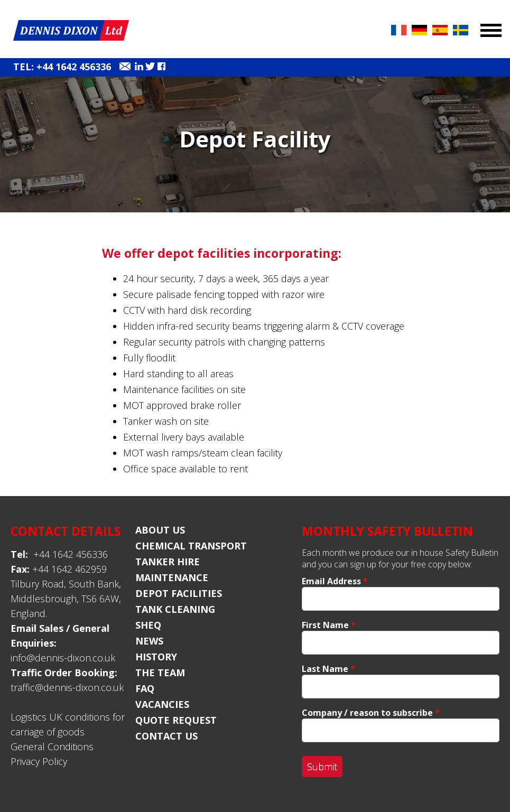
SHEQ (148, 625)
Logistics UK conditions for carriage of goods (68, 724)
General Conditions (52, 746)
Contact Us (166, 736)
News (149, 641)
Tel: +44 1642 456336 (62, 67)
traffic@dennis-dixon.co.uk (67, 687)
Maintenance (172, 577)
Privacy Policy (39, 761)
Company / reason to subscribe (371, 713)
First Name (329, 625)
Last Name (328, 669)
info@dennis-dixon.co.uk (63, 658)
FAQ (145, 688)
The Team (160, 673)
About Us (160, 530)
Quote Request (176, 720)
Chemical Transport (191, 546)
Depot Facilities (179, 593)
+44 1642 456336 (59, 554)
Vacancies (162, 704)
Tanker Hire (168, 562)
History (156, 657)
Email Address (335, 581)
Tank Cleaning (175, 609)
